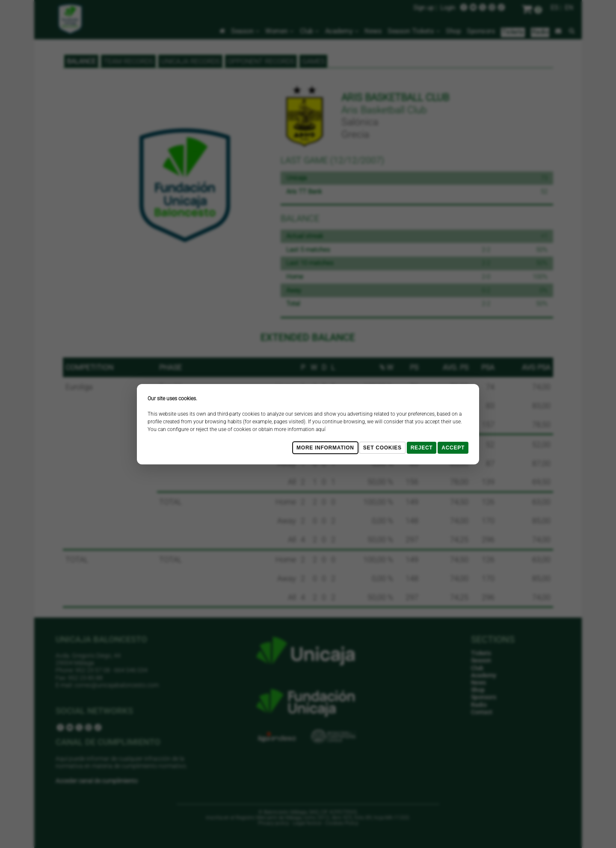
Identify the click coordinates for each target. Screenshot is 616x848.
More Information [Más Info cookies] (325, 448)
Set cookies (382, 448)
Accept (453, 448)
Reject (422, 448)
